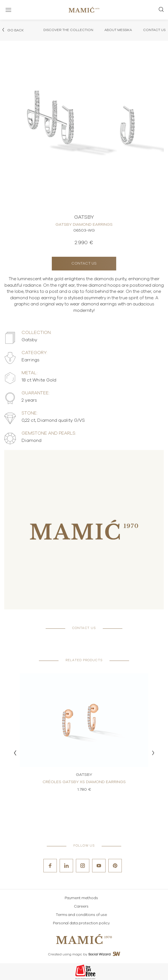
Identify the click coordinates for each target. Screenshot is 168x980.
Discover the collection (68, 30)
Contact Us (154, 30)
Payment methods (81, 898)
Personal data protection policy (81, 923)
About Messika (118, 30)
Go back (13, 30)
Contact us (84, 264)
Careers (81, 907)
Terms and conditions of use (81, 915)
